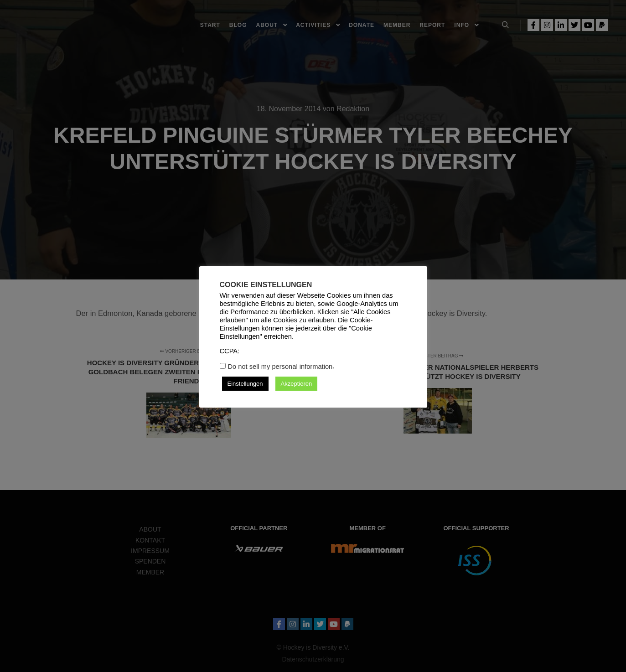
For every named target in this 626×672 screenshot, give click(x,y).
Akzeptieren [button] (297, 384)
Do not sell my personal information (280, 367)
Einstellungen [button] (245, 384)
